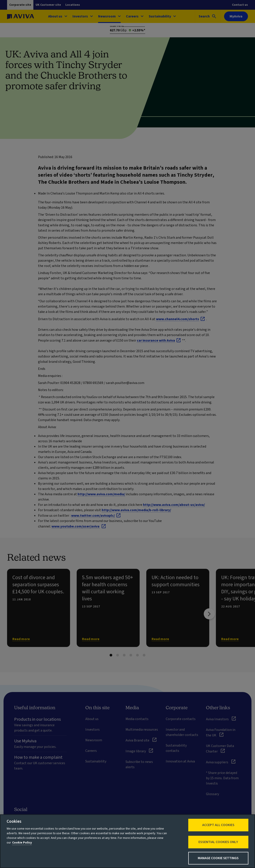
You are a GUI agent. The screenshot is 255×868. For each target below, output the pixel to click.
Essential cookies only (218, 842)
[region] (127, 841)
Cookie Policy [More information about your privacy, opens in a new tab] (22, 843)
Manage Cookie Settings (218, 858)
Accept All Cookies (218, 825)
